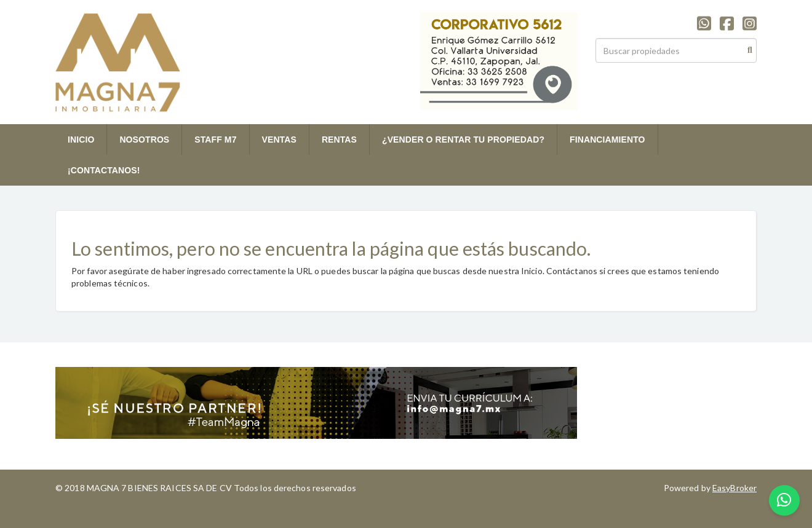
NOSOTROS (144, 140)
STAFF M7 (215, 140)
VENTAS (279, 140)
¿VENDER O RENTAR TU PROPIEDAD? (463, 140)
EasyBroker (734, 488)
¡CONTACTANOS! (104, 170)
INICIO (81, 140)
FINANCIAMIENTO (607, 140)
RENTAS (339, 140)
